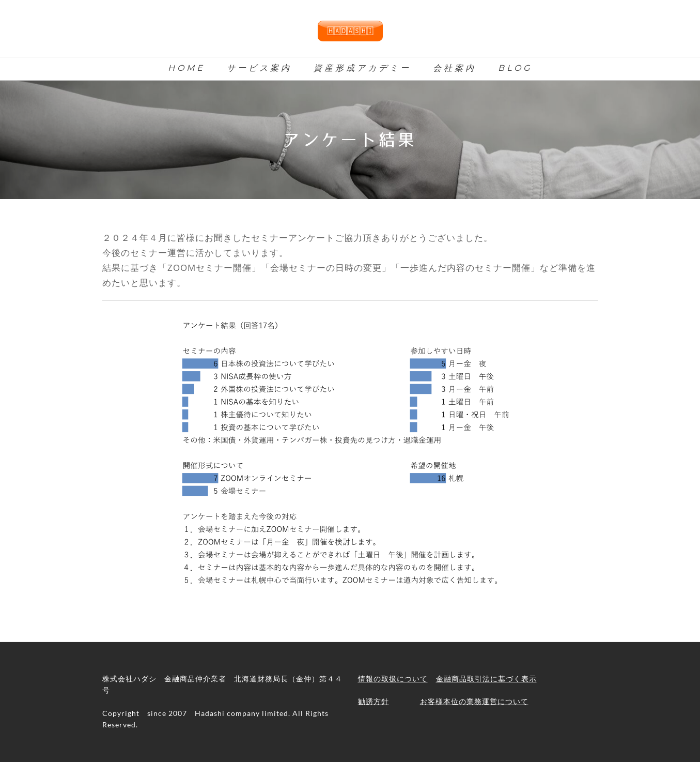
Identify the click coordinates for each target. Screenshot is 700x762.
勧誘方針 (374, 701)
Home (186, 68)
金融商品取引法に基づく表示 (486, 679)
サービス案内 (259, 68)
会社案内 (455, 68)
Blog (515, 68)
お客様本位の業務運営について (474, 701)
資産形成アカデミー (362, 68)
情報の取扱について (393, 679)
